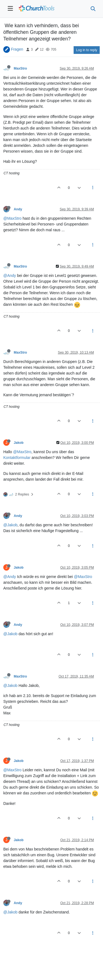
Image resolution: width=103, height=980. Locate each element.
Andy (18, 209)
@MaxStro (12, 218)
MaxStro (20, 68)
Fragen (17, 49)
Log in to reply (87, 50)
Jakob (19, 443)
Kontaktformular (17, 458)
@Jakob (10, 525)
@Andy (10, 276)
